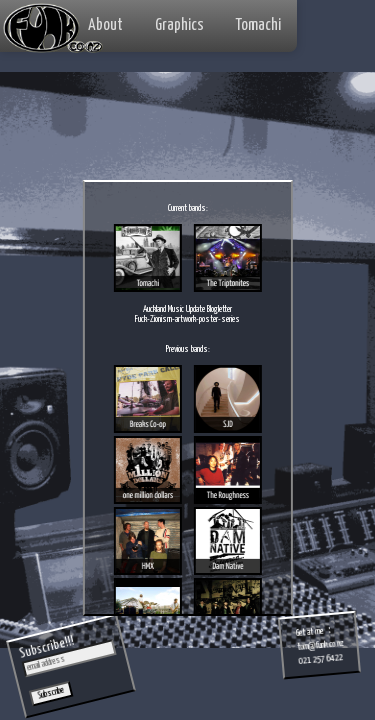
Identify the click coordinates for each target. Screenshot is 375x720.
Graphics (179, 25)
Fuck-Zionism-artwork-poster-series (187, 319)
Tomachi (258, 25)
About (105, 25)
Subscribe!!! (46, 648)
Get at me (310, 632)
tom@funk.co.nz (320, 645)
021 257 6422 (320, 659)
